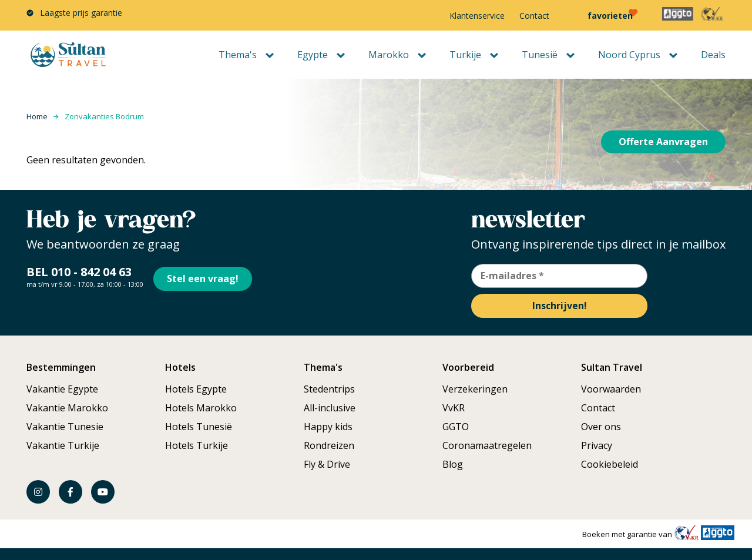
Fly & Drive (327, 464)
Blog (453, 464)
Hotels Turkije (197, 445)
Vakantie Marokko (67, 408)
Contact (534, 16)
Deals (713, 55)
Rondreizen (329, 445)
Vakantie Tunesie (65, 427)
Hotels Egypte (196, 389)
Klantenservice (477, 16)
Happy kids (328, 427)
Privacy (597, 445)
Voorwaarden (611, 389)
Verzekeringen (475, 389)
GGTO (456, 427)
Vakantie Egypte (62, 389)
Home (37, 116)
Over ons (601, 427)
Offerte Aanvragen (663, 142)
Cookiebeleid (610, 464)
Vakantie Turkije (63, 445)
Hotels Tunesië (199, 427)
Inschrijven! (560, 306)
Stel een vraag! (207, 276)
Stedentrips (329, 389)
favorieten (610, 16)
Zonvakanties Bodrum (104, 116)
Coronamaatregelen (487, 445)
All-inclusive (330, 408)
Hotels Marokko (201, 408)
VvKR (454, 408)
